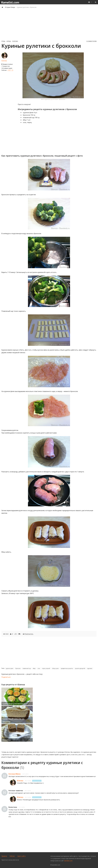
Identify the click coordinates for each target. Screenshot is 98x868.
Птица (3, 41)
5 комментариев (91, 41)
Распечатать (29, 634)
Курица (9, 41)
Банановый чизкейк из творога (13, 720)
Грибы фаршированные (14, 704)
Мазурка (6, 740)
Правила (4, 856)
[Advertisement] (49, 24)
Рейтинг (12, 856)
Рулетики (15, 41)
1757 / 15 (10, 70)
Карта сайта (21, 856)
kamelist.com (68, 861)
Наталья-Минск (15, 774)
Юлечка (4, 61)
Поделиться (6, 677)
